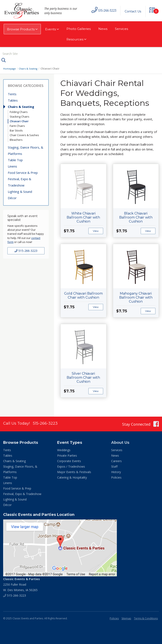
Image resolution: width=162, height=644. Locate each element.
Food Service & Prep (23, 172)
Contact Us (132, 11)
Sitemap (126, 618)
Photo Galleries (79, 29)
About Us (120, 442)
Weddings (64, 450)
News (103, 29)
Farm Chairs (17, 125)
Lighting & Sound (20, 191)
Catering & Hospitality (72, 477)
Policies (116, 477)
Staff (114, 466)
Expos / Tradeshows (71, 466)
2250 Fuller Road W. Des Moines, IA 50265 (22, 584)
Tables (13, 100)
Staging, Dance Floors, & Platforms (26, 150)
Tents (12, 94)
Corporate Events (69, 461)
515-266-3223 (26, 250)
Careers (116, 461)
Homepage (10, 68)
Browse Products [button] (22, 29)
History (116, 472)
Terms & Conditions (146, 618)
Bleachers (16, 139)
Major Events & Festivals (74, 472)
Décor (12, 197)
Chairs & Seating (29, 68)
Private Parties (67, 455)
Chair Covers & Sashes (24, 135)
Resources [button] (76, 39)
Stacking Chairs (20, 116)
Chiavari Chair (19, 121)
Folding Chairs (19, 111)
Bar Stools (16, 130)
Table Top (15, 160)
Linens (12, 166)
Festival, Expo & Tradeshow (20, 182)
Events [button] (52, 29)
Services (121, 29)
